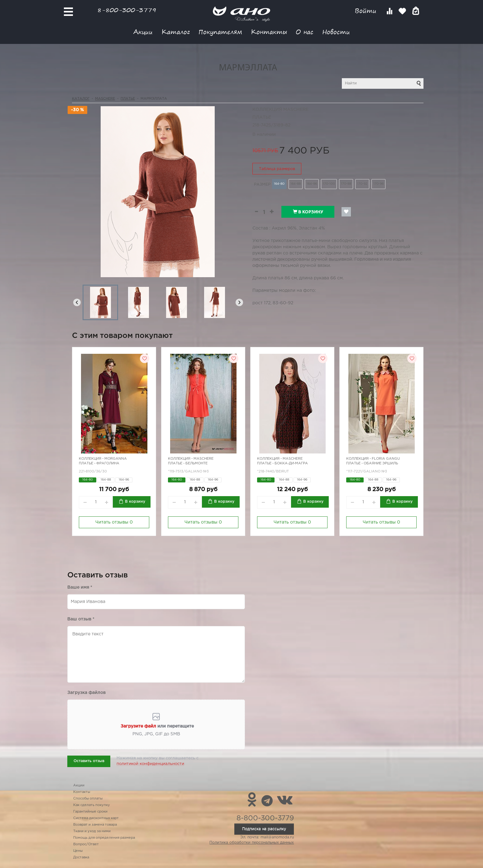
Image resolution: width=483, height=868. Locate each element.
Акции (143, 32)
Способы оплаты (88, 799)
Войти (367, 11)
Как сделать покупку (92, 805)
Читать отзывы (114, 522)
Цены (78, 851)
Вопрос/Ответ (86, 844)
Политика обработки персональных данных (252, 843)
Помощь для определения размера (104, 838)
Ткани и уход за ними (92, 831)
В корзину (308, 212)
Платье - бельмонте (188, 463)
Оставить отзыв (89, 761)
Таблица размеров (277, 169)
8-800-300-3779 (127, 10)
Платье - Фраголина (99, 463)
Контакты (269, 32)
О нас (305, 32)
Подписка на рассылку (264, 829)
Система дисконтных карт (96, 818)
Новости (336, 32)
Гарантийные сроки (90, 812)
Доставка (81, 857)
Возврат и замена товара (95, 825)
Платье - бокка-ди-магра (282, 463)
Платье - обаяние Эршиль (372, 463)
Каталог (176, 32)
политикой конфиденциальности (150, 764)
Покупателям (220, 32)
